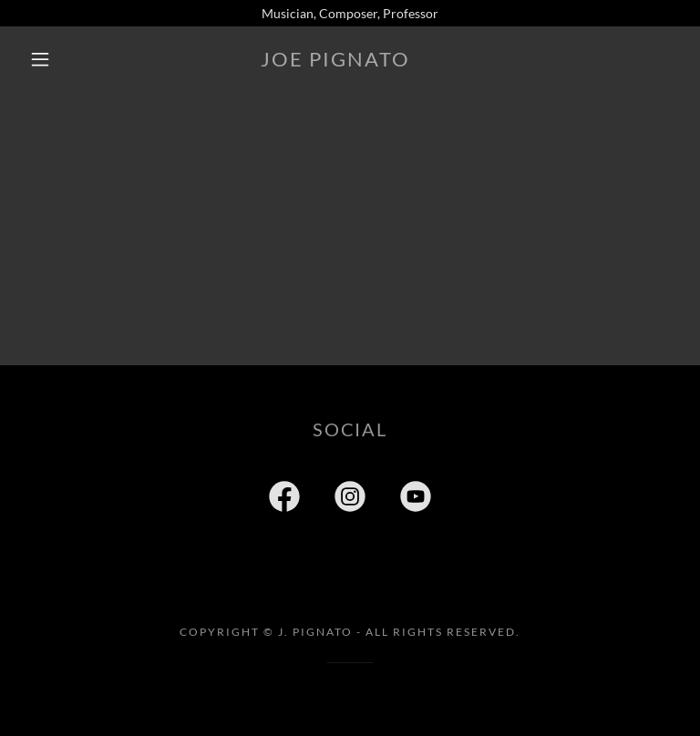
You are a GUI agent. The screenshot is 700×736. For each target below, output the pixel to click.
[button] (40, 59)
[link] (335, 61)
